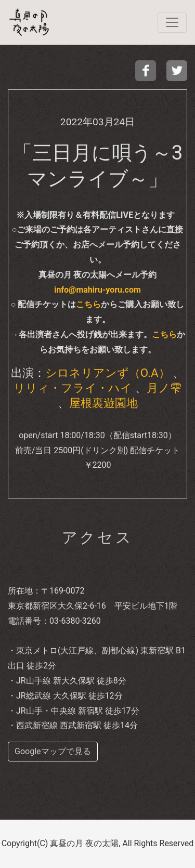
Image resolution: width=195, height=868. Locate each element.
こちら (88, 304)
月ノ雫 (164, 388)
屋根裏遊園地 (103, 403)
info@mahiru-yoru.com (97, 290)
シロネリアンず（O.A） (108, 373)
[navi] (172, 22)
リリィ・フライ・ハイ (73, 388)
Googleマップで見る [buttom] (53, 751)
